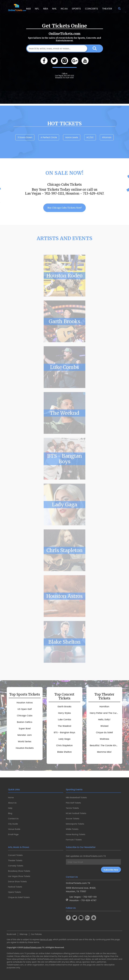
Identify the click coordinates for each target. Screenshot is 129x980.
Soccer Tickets (73, 819)
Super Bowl (25, 737)
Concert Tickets (15, 855)
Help (10, 808)
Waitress (104, 747)
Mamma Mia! (104, 760)
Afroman (107, 145)
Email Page (13, 834)
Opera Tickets (14, 892)
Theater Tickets (15, 860)
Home (11, 798)
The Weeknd (64, 421)
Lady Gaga (65, 513)
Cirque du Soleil (104, 741)
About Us (12, 803)
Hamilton (104, 715)
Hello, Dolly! (104, 728)
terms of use (46, 939)
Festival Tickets (15, 887)
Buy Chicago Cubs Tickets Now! (64, 216)
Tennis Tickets (72, 808)
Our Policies (36, 934)
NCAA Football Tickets (76, 813)
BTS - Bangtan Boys (65, 467)
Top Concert (64, 704)
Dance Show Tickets (17, 882)
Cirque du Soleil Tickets (19, 897)
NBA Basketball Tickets (76, 798)
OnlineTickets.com (33, 947)
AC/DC (90, 145)
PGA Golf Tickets (73, 803)
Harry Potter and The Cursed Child (105, 721)
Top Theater (104, 704)
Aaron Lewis (72, 145)
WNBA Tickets (72, 829)
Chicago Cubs (25, 724)
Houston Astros (64, 604)
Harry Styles (64, 721)
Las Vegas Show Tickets (19, 876)
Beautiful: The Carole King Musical (105, 754)
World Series (25, 750)
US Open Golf (25, 717)
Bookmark (11, 934)
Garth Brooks (64, 329)
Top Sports (25, 703)
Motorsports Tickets (75, 824)
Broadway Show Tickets (19, 871)
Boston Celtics (25, 730)
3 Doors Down (25, 145)
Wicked (104, 734)
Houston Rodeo (64, 284)
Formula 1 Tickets (74, 840)
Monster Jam (25, 743)
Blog (10, 813)
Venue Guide (14, 829)
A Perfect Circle (49, 145)
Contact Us (13, 819)
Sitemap (24, 934)
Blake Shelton (64, 650)
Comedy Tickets (16, 866)
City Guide (13, 824)
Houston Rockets (25, 756)
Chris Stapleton (65, 558)
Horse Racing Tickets (76, 834)
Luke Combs (64, 375)
